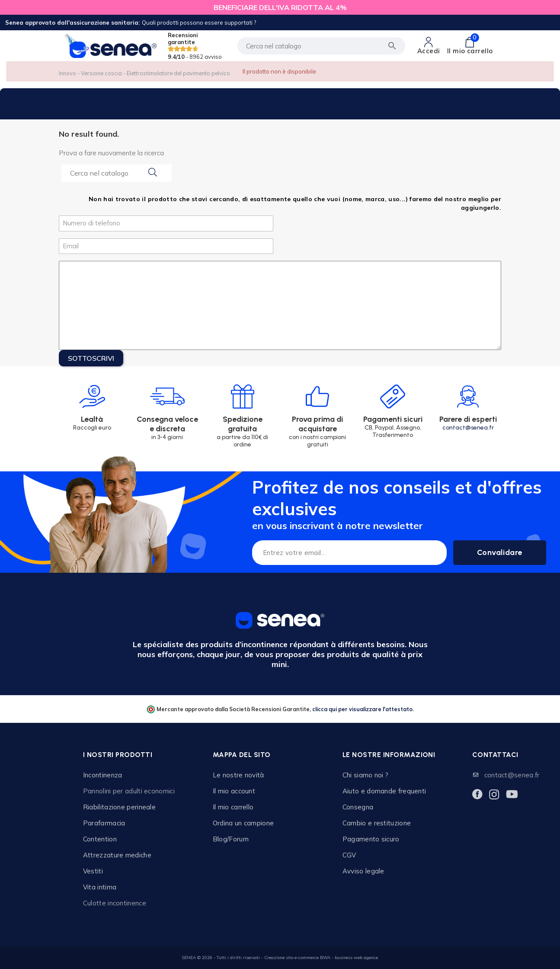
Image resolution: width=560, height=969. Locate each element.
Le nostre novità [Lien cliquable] (238, 775)
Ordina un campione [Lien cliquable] (243, 823)
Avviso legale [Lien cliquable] (363, 871)
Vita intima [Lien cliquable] (100, 887)
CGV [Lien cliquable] (349, 855)
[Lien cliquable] (429, 46)
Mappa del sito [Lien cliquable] (242, 755)
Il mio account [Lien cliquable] (234, 791)
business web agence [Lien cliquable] (356, 958)
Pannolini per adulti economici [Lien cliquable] (129, 791)
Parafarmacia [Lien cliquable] (104, 823)
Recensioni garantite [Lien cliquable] (195, 46)
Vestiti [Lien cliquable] (93, 871)
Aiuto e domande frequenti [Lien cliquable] (384, 791)
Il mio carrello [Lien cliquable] (233, 807)
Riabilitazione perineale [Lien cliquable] (119, 807)
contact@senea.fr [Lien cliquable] (512, 775)
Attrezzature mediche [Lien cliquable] (117, 855)
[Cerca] (321, 46)
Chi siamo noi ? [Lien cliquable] (366, 775)
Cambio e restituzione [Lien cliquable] (377, 823)
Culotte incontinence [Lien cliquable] (115, 903)
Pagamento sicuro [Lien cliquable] (371, 839)
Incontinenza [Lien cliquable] (103, 775)
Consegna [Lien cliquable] (358, 807)
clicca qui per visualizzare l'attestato (362, 709)
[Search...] (117, 173)
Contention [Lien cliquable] (100, 839)
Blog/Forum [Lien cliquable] (231, 839)
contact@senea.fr (468, 428)
